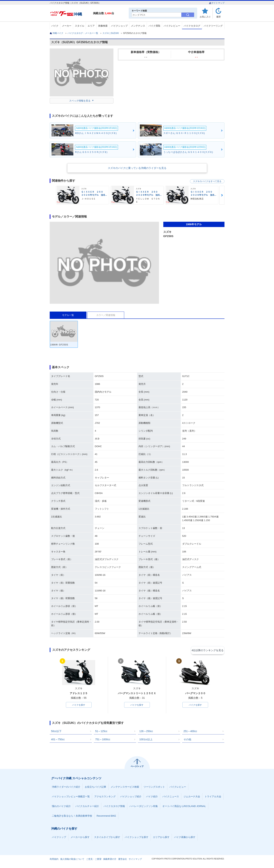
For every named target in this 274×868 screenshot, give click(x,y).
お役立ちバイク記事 (95, 787)
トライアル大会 (213, 797)
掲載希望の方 (110, 860)
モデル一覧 (68, 315)
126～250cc (146, 732)
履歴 (218, 17)
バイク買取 (154, 26)
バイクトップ (59, 838)
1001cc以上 (146, 740)
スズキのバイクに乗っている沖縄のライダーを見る (137, 168)
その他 (187, 740)
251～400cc (190, 732)
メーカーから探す (80, 838)
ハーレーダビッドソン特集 (144, 807)
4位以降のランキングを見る (208, 650)
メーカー (67, 26)
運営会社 (123, 860)
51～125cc (101, 732)
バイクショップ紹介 (131, 797)
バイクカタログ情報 (114, 807)
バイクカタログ (192, 26)
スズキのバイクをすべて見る (207, 181)
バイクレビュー (172, 26)
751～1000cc (103, 740)
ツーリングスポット (154, 787)
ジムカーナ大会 (192, 797)
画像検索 (103, 26)
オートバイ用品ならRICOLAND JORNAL (184, 807)
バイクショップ (119, 26)
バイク (55, 26)
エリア (91, 26)
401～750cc (58, 740)
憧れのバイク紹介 (61, 807)
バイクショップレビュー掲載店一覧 (71, 797)
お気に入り (205, 17)
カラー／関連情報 (106, 315)
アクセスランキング (105, 797)
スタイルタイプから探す (107, 838)
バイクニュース (171, 797)
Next (222, 195)
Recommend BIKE (106, 816)
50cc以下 (56, 732)
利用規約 (54, 860)
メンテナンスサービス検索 (125, 787)
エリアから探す (161, 838)
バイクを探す (79, 705)
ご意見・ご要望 (94, 860)
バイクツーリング (213, 26)
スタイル (80, 26)
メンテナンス (138, 26)
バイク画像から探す (185, 838)
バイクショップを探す (137, 838)
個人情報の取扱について (72, 860)
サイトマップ (217, 3)
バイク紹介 (152, 797)
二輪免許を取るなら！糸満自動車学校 (72, 816)
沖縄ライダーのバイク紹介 (66, 787)
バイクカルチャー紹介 (87, 807)
